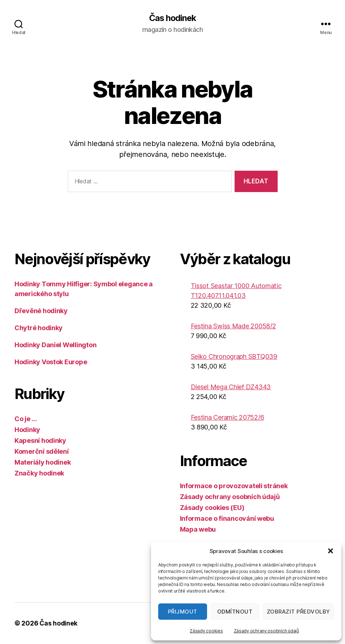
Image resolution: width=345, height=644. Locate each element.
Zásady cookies (206, 631)
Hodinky (27, 430)
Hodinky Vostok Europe (51, 362)
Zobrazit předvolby (298, 612)
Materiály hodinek (43, 462)
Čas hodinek (172, 18)
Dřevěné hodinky (41, 311)
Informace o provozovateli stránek (234, 486)
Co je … (26, 419)
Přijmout (183, 612)
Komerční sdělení (42, 451)
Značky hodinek (39, 473)
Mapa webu (198, 529)
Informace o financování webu (227, 518)
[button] (331, 551)
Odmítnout (235, 612)
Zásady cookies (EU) (212, 508)
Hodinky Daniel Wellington (55, 345)
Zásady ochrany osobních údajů (266, 631)
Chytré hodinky (39, 328)
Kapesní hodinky (40, 441)
